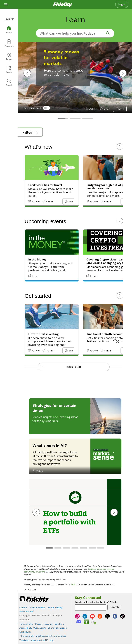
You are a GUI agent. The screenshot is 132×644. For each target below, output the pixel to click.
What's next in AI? (50, 445)
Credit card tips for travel (45, 185)
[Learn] (9, 30)
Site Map (59, 624)
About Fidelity (55, 607)
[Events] (9, 69)
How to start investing (43, 334)
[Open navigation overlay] (6, 4)
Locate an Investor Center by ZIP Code (96, 602)
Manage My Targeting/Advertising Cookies (44, 636)
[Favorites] (9, 43)
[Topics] (9, 56)
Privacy (39, 624)
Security (49, 624)
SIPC (73, 585)
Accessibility (26, 628)
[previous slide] (36, 512)
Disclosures (25, 632)
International (26, 611)
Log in (122, 4)
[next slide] (114, 512)
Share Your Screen (57, 628)
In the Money (37, 259)
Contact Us (40, 628)
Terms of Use (26, 624)
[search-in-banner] (75, 33)
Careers (23, 607)
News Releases (37, 607)
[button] (70, 202)
